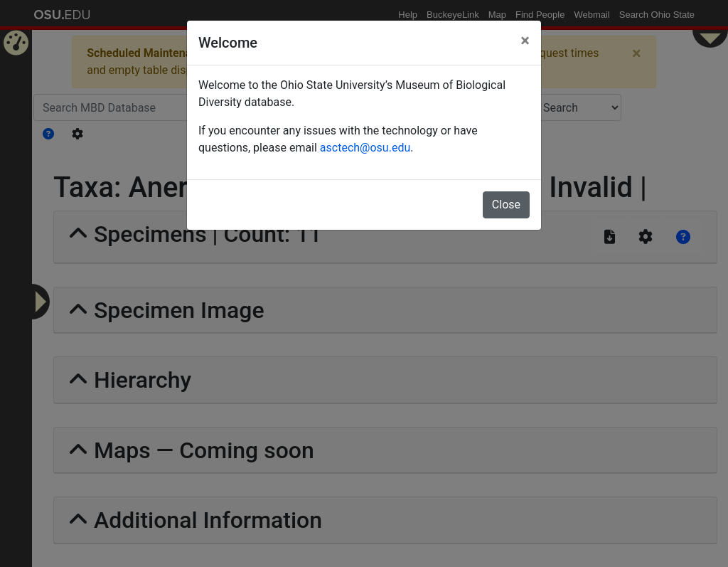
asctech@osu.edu (365, 148)
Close (506, 205)
